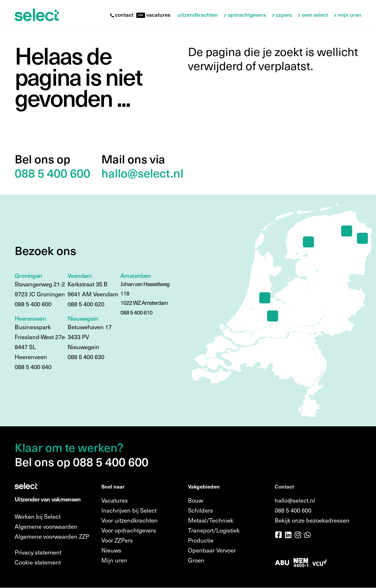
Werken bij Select (38, 516)
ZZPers (284, 15)
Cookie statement (38, 562)
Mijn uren (350, 15)
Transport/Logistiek (214, 530)
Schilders (200, 510)
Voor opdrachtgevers (129, 530)
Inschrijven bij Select (129, 510)
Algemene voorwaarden (46, 526)
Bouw (195, 500)
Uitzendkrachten (198, 15)
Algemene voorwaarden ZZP (52, 536)
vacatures (158, 15)
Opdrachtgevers (247, 15)
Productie (201, 540)
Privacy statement (38, 552)
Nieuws (111, 550)
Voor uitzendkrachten (130, 520)
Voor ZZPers (117, 540)
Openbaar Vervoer (212, 550)
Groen (196, 560)
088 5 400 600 (293, 510)
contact (122, 15)
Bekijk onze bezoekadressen (312, 520)
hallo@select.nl (295, 500)
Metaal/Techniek (211, 520)
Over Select (315, 15)
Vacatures (115, 500)
